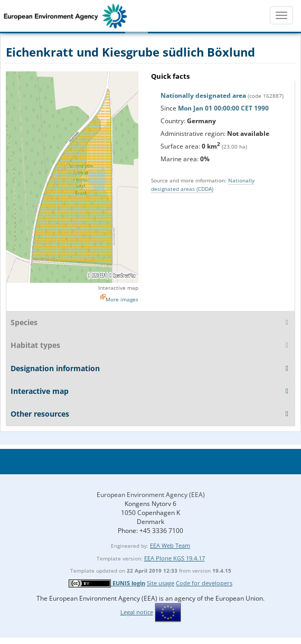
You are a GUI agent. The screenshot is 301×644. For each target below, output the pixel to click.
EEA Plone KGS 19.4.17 (175, 558)
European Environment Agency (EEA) (151, 495)
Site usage (161, 583)
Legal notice (137, 612)
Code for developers (204, 583)
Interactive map (118, 288)
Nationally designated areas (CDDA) (203, 184)
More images (122, 299)
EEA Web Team (170, 545)
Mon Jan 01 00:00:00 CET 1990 (223, 108)
